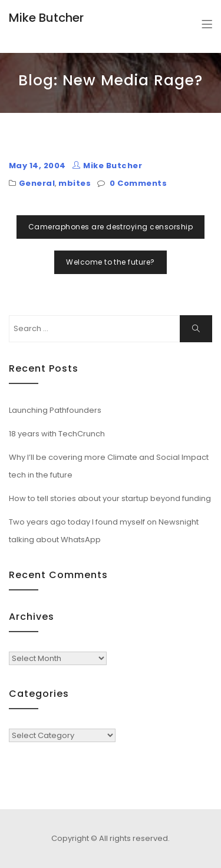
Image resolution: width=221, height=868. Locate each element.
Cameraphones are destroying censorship (111, 227)
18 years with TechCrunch (57, 434)
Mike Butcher (46, 18)
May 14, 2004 (37, 166)
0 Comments (138, 183)
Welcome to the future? (111, 262)
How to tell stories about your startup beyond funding (110, 498)
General (37, 183)
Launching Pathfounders (55, 410)
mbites (75, 183)
